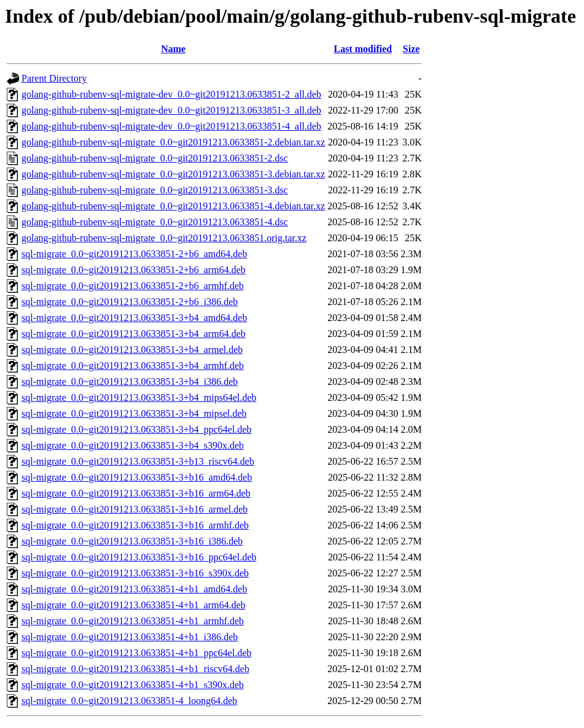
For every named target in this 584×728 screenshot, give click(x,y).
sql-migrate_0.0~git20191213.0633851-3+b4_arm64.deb (134, 334)
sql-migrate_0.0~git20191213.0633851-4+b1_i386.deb (130, 637)
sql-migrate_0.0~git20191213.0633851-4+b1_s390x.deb (133, 685)
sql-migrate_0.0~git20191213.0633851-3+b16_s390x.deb (135, 573)
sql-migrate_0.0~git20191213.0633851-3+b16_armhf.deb (135, 525)
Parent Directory (54, 78)
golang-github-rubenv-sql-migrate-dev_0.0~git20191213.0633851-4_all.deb (171, 126)
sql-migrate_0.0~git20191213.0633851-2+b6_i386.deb (130, 302)
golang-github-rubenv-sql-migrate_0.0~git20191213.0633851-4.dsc (155, 222)
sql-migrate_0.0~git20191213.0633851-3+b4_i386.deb (130, 381)
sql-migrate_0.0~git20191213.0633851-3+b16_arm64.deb (136, 493)
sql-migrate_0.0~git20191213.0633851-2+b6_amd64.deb (134, 254)
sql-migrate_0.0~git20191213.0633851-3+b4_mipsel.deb (134, 413)
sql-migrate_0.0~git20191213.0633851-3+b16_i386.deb (132, 541)
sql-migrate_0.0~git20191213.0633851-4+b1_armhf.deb (133, 621)
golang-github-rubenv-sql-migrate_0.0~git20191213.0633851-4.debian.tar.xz (173, 206)
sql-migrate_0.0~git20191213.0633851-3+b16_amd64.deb (137, 477)
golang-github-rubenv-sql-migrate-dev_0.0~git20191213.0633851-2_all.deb (171, 94)
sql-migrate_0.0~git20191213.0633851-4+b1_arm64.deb (134, 605)
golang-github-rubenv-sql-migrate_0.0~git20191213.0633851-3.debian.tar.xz (173, 174)
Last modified (363, 49)
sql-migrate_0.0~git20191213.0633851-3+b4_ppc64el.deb (137, 429)
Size (411, 49)
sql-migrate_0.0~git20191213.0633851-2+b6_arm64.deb (134, 270)
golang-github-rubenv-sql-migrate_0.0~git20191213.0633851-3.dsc (155, 190)
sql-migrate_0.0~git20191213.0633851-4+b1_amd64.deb (134, 589)
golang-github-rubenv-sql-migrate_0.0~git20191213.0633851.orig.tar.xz (164, 238)
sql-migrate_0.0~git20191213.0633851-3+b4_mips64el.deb (139, 397)
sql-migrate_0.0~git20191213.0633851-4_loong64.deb (129, 701)
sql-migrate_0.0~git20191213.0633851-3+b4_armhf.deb (133, 366)
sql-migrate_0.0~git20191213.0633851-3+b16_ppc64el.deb (139, 557)
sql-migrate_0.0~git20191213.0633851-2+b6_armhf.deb (133, 286)
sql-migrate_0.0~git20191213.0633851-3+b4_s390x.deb (133, 445)
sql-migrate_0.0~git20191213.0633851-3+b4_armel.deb (132, 350)
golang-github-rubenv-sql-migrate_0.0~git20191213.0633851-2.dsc (155, 158)
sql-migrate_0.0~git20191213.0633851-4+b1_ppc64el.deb (137, 653)
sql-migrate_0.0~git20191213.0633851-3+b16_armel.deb (134, 509)
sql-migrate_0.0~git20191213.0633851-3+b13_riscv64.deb (138, 461)
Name (173, 49)
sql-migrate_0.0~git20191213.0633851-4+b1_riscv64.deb (135, 669)
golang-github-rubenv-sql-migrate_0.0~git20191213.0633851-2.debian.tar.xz (173, 142)
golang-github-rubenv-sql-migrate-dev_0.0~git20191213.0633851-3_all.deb (171, 110)
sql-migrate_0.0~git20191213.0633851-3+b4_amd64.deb (134, 318)
